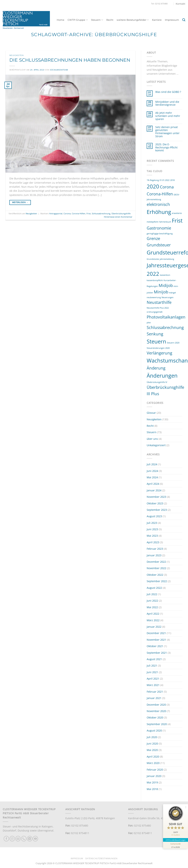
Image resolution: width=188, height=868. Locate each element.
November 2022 (156, 568)
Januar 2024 (154, 490)
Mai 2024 (152, 477)
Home (60, 20)
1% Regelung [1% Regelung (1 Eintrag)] (153, 180)
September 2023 (157, 510)
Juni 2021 (152, 672)
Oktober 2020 (155, 717)
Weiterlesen (20, 202)
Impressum (172, 20)
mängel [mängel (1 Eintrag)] (172, 293)
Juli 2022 (152, 594)
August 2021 (154, 659)
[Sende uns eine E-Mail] (18, 839)
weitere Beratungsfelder (133, 20)
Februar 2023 (155, 549)
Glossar (151, 413)
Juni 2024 (152, 471)
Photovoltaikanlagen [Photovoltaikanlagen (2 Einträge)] (166, 317)
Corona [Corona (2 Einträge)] (167, 187)
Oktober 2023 (155, 503)
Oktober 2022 (155, 575)
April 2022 (153, 614)
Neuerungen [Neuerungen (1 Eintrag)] (168, 297)
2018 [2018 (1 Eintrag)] (172, 180)
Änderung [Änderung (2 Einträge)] (156, 368)
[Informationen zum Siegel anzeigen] (176, 845)
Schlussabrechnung (101, 213)
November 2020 (156, 711)
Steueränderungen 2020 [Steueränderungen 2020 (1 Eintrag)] (158, 348)
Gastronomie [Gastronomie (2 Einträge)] (159, 228)
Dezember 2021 (156, 633)
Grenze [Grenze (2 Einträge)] (153, 238)
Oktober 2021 (155, 646)
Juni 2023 (152, 529)
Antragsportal (56, 213)
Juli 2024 (152, 464)
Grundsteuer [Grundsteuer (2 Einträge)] (159, 245)
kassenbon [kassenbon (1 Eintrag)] (165, 275)
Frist (89, 213)
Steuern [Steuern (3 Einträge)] (156, 341)
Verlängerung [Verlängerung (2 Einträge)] (159, 353)
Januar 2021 (154, 698)
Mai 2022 (152, 607)
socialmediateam (59, 70)
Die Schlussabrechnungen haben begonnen (70, 60)
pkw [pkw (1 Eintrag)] (149, 323)
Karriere (157, 20)
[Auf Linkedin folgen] (30, 839)
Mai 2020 (152, 750)
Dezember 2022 (156, 562)
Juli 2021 (152, 666)
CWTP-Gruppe (78, 20)
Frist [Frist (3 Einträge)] (177, 221)
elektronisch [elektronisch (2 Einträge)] (158, 204)
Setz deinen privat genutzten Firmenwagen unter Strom (167, 132)
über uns (152, 439)
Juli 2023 (152, 523)
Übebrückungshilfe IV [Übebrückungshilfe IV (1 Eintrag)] (157, 382)
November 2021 (156, 640)
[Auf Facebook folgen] (6, 839)
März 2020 (153, 763)
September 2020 (157, 724)
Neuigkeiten (16, 55)
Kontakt (180, 4)
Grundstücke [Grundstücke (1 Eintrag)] (153, 259)
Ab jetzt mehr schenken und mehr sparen (168, 116)
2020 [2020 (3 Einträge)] (153, 186)
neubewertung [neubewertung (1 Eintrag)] (154, 297)
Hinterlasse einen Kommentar (118, 217)
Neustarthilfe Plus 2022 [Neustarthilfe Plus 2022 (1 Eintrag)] (158, 308)
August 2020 (154, 730)
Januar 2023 (154, 555)
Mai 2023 (152, 536)
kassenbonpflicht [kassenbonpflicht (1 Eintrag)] (155, 280)
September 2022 (157, 581)
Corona (67, 213)
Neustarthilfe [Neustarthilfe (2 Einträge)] (159, 302)
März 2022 (153, 620)
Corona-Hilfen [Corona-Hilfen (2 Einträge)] (160, 194)
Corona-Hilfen (79, 213)
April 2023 (153, 542)
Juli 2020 (152, 737)
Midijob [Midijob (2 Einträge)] (166, 285)
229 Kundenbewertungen (176, 840)
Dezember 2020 (156, 705)
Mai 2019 (152, 782)
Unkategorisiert (156, 445)
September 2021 (157, 653)
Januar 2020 (154, 776)
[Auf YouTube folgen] (35, 839)
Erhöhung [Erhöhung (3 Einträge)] (159, 212)
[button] (184, 20)
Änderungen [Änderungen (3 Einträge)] (162, 376)
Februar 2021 (155, 692)
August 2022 (154, 588)
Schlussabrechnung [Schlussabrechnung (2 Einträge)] (165, 327)
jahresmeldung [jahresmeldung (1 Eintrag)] (167, 259)
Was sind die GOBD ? (168, 92)
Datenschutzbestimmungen (101, 858)
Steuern (97, 20)
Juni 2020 (152, 744)
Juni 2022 (152, 601)
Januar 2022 (154, 627)
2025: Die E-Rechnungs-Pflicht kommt (166, 148)
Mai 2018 (152, 789)
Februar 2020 (155, 770)
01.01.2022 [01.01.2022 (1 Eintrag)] (164, 180)
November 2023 (156, 497)
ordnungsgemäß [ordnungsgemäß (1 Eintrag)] (155, 312)
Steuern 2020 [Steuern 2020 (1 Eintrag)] (173, 343)
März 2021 (153, 685)
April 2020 (153, 757)
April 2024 (153, 484)
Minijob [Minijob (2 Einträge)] (161, 292)
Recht (110, 20)
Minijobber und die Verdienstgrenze (167, 103)
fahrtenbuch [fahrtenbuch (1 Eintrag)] (165, 222)
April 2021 (153, 679)
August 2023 (154, 516)
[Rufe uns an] (24, 839)
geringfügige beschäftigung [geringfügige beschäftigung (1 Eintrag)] (160, 234)
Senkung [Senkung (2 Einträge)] (155, 334)
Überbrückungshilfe (121, 213)
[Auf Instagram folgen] (12, 839)
